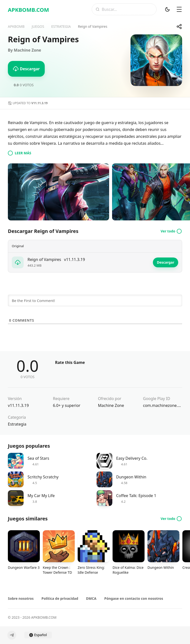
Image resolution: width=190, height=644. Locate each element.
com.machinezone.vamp (163, 405)
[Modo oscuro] (167, 9)
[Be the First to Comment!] (95, 301)
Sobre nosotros (21, 598)
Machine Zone (111, 405)
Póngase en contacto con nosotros (134, 598)
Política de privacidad (60, 598)
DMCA (91, 598)
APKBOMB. (29, 10)
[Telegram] (12, 635)
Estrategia (17, 424)
